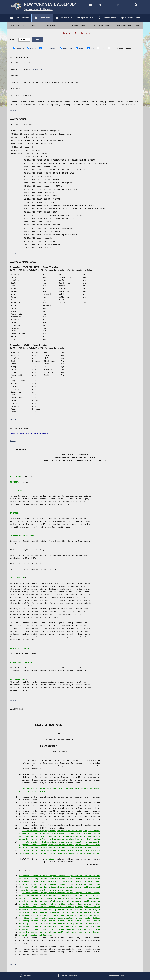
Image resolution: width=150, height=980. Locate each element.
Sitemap (26, 976)
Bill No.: (13, 40)
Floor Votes (68, 49)
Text (92, 49)
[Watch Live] (91, 5)
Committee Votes (50, 49)
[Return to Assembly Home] (42, 7)
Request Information (67, 976)
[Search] (136, 5)
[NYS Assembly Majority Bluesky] (127, 5)
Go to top (13, 110)
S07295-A (37, 70)
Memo (82, 49)
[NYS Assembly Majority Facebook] (100, 5)
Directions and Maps (114, 976)
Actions (33, 49)
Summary (20, 49)
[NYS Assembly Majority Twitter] (109, 5)
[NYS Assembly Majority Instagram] (118, 5)
